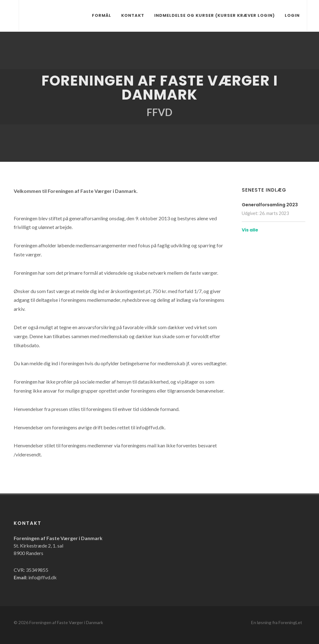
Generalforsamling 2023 (270, 205)
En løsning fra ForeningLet (277, 622)
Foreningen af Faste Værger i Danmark (66, 622)
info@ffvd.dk (43, 577)
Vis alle (250, 230)
